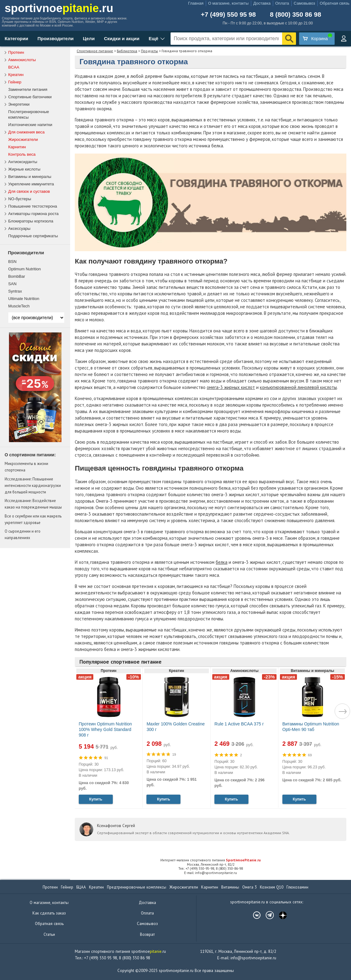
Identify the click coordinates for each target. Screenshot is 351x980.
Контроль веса (22, 154)
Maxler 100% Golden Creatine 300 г (175, 727)
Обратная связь (335, 3)
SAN (13, 284)
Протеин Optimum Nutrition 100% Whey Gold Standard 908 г (105, 729)
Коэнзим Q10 (272, 887)
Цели (89, 38)
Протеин (16, 52)
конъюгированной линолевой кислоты (298, 387)
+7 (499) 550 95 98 (228, 14)
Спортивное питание (95, 51)
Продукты (149, 51)
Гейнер (15, 82)
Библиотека (127, 51)
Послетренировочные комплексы (29, 114)
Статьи (49, 934)
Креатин (16, 75)
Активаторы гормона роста (34, 214)
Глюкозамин (297, 887)
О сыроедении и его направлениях (23, 534)
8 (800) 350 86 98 (296, 14)
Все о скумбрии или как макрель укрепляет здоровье (33, 519)
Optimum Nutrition (25, 269)
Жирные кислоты (24, 169)
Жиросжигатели (23, 139)
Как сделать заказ (49, 913)
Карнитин (17, 147)
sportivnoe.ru (59, 8)
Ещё (153, 38)
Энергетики (19, 104)
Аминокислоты (22, 60)
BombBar (17, 276)
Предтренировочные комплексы (137, 887)
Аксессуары (19, 228)
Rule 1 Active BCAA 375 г (239, 724)
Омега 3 (250, 887)
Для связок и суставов (29, 191)
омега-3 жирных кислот (231, 387)
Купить (95, 799)
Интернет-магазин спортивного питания (211, 860)
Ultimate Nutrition (24, 299)
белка (222, 562)
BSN (13, 262)
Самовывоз (304, 3)
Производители (55, 38)
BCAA (14, 67)
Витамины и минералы (30, 177)
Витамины (230, 887)
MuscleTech (19, 306)
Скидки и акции (122, 38)
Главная (196, 3)
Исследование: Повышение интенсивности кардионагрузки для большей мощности (33, 485)
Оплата (282, 3)
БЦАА (81, 887)
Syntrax (15, 291)
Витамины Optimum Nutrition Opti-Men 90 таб (311, 727)
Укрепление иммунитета (31, 184)
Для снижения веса (27, 132)
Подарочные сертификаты (33, 236)
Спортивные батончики (30, 97)
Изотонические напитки (30, 125)
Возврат (147, 934)
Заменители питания (28, 89)
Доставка (262, 3)
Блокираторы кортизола (31, 221)
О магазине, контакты (228, 3)
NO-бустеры (20, 199)
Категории (16, 38)
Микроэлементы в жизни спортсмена (26, 467)
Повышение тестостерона (33, 206)
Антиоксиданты (23, 162)
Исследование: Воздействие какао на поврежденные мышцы (33, 504)
